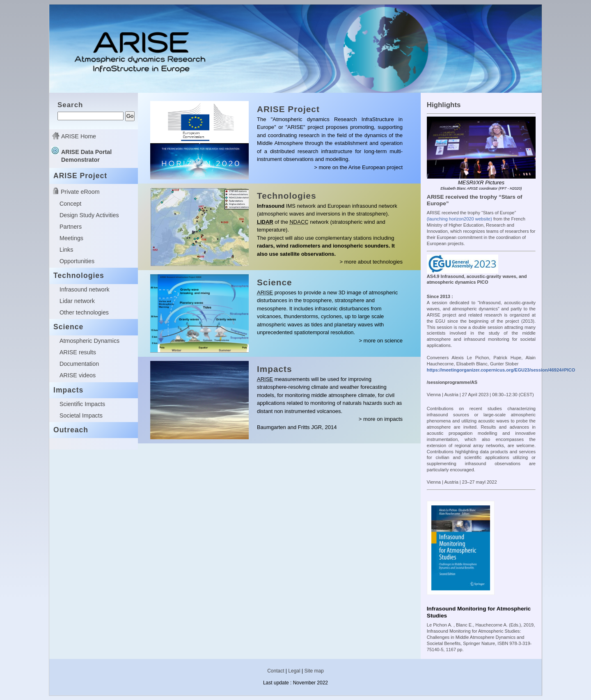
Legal (294, 671)
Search (70, 105)
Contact (276, 671)
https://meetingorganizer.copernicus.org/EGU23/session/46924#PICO (501, 370)
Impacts (68, 390)
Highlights (444, 105)
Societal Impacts (81, 415)
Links (66, 250)
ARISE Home (79, 137)
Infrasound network (85, 289)
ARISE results (78, 352)
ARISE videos (78, 375)
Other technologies (84, 312)
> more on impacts (381, 419)
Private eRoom (80, 192)
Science (68, 327)
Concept (70, 204)
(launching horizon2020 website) (459, 219)
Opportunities (77, 261)
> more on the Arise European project (358, 167)
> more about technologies (371, 262)
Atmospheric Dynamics (89, 341)
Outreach (71, 430)
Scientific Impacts (82, 404)
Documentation (79, 364)
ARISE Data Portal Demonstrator (86, 156)
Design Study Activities (89, 215)
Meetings (71, 238)
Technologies (79, 275)
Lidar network (77, 301)
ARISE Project (80, 176)
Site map (314, 671)
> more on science (381, 341)
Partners (71, 227)
